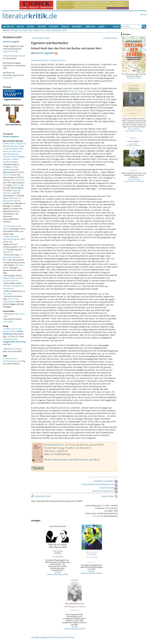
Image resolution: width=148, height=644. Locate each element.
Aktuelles (8, 27)
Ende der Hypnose (78, 91)
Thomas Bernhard (11, 168)
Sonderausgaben (11, 136)
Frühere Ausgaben (19, 30)
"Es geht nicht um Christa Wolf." (13, 257)
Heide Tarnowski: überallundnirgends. (12, 238)
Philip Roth (21, 144)
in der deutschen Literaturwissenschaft (12, 360)
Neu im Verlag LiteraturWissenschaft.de (134, 180)
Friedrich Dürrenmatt (11, 160)
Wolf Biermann (15, 151)
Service (65, 27)
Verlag (143, 14)
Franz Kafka (8, 322)
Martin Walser (12, 149)
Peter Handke (18, 185)
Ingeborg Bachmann (11, 192)
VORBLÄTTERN (110, 38)
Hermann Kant (9, 157)
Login (101, 27)
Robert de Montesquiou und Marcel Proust (13, 279)
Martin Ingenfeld (45, 53)
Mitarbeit (77, 27)
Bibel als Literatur (15, 349)
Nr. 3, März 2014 (36, 30)
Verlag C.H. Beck (134, 78)
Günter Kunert (9, 144)
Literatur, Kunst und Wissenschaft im (13, 331)
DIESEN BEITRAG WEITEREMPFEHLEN (100, 484)
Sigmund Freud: (14, 342)
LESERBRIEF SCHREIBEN (105, 481)
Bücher (42, 27)
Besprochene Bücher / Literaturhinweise (48, 60)
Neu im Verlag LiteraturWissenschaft (134, 130)
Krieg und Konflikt (11, 51)
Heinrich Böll (8, 146)
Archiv (20, 27)
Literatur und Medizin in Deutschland (13, 287)
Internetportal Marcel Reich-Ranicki (12, 199)
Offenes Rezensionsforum (14, 56)
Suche (116, 27)
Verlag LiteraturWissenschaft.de (57, 573)
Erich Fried (7, 175)
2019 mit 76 (8, 252)
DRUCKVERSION (109, 488)
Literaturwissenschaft (56, 30)
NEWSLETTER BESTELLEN (105, 491)
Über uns (90, 27)
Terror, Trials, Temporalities (11, 300)
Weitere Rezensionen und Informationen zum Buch (72, 460)
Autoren (53, 27)
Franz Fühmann (18, 180)
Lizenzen (96, 516)
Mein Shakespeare (11, 154)
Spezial (31, 27)
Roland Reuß (51, 445)
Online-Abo (8, 78)
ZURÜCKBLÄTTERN (40, 38)
